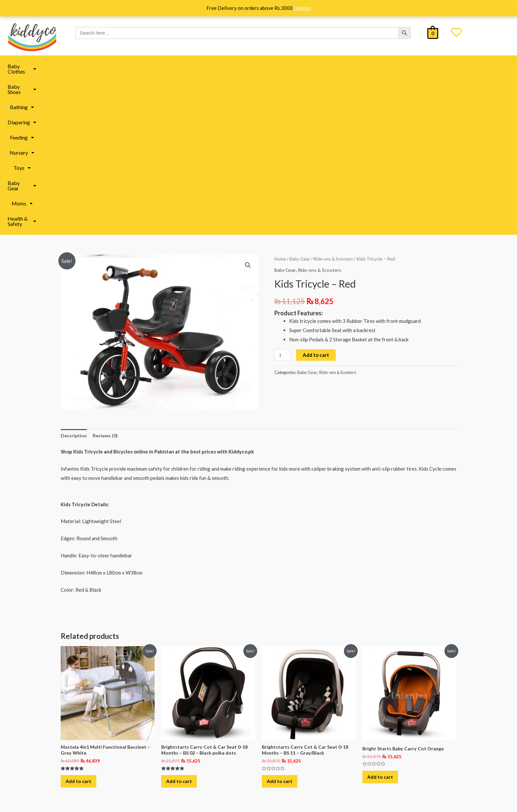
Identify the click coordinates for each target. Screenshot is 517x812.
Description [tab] (74, 278)
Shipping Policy (97, 726)
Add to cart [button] (82, 628)
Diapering (213, 66)
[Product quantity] (283, 197)
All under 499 (285, 742)
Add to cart (317, 197)
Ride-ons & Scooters (335, 101)
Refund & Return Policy (105, 751)
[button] (98, 66)
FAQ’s (86, 739)
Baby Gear (343, 66)
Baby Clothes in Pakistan (200, 757)
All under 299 (285, 728)
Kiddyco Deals (286, 713)
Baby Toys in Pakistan (197, 728)
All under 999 (285, 757)
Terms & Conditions (101, 764)
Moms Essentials (191, 713)
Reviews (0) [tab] (107, 278)
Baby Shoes (141, 66)
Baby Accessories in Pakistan (205, 772)
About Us (90, 714)
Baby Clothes (98, 66)
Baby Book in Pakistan (197, 742)
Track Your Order (99, 776)
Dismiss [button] (302, 8)
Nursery (281, 66)
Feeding (248, 66)
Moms (377, 66)
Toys (310, 66)
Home (280, 101)
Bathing (178, 66)
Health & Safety (417, 66)
